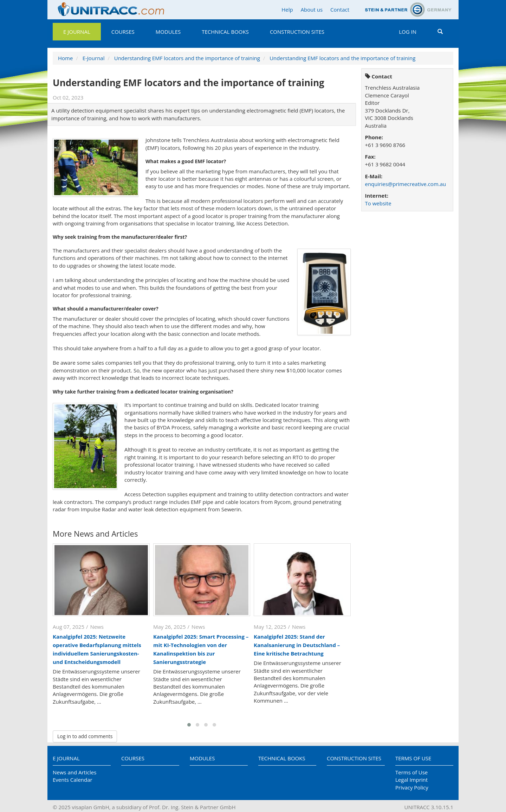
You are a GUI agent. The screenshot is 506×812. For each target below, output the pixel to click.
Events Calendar (73, 780)
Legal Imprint (411, 780)
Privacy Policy (412, 787)
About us (312, 9)
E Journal (77, 32)
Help (287, 9)
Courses (123, 32)
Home (65, 58)
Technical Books (225, 32)
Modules (168, 32)
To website (378, 203)
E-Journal (94, 58)
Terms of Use (413, 758)
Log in (408, 32)
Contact (340, 9)
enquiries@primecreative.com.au (406, 184)
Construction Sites (297, 32)
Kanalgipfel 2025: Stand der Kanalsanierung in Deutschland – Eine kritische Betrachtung (297, 645)
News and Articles (74, 772)
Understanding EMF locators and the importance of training (187, 58)
